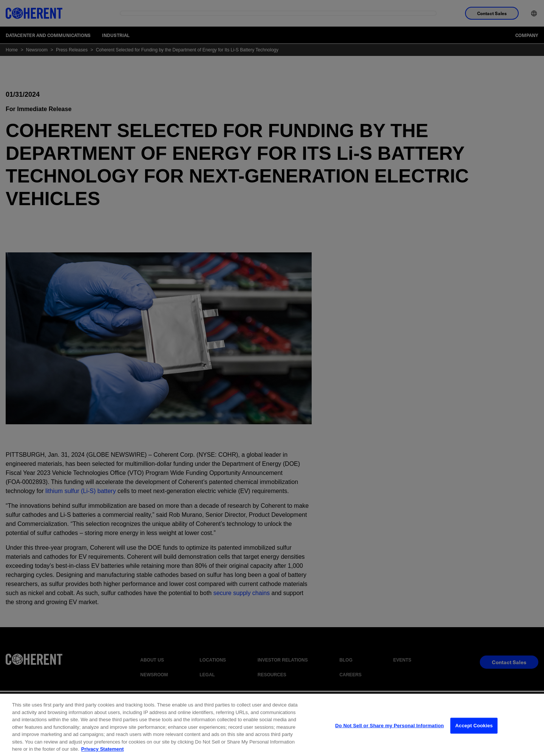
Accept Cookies (474, 732)
